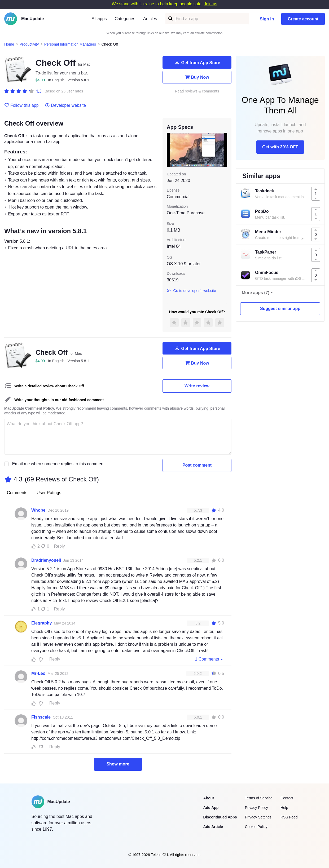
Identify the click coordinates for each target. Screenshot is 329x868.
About (209, 798)
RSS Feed (289, 817)
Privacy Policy (256, 808)
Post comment (197, 465)
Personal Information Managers (70, 44)
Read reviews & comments (197, 91)
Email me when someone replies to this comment (58, 464)
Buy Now (197, 77)
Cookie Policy (256, 827)
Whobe (38, 510)
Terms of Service (259, 798)
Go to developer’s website (191, 291)
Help (284, 808)
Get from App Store (197, 63)
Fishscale (41, 717)
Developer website (66, 105)
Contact (287, 798)
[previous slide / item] (170, 150)
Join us (211, 4)
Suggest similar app (280, 309)
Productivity (29, 44)
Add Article (213, 827)
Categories (125, 19)
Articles (150, 19)
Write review (197, 386)
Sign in (267, 19)
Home (9, 44)
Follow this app (21, 105)
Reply (60, 546)
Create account (303, 19)
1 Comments (209, 659)
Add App (211, 808)
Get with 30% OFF (280, 147)
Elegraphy (41, 623)
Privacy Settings (258, 817)
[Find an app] (170, 19)
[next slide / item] (223, 150)
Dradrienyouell (46, 560)
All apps (99, 19)
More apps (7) (256, 293)
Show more (118, 764)
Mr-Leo (38, 673)
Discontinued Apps (220, 817)
